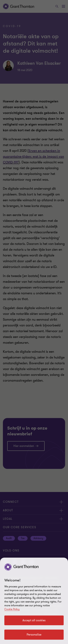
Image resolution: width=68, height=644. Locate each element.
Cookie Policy (12, 609)
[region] (34, 601)
